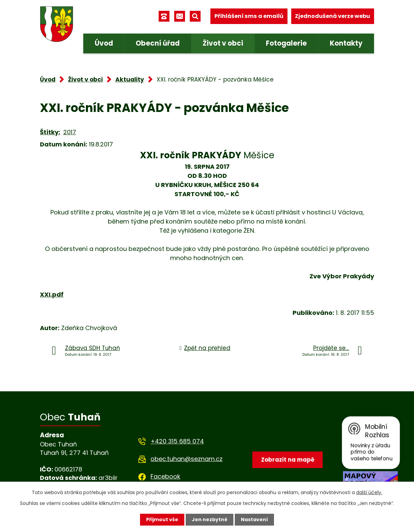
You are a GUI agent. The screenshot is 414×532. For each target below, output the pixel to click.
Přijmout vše (162, 519)
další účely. (369, 492)
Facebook (165, 476)
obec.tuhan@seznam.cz (187, 459)
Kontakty (346, 43)
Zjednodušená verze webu (332, 16)
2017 (70, 132)
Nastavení (254, 519)
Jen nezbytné (210, 519)
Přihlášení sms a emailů (249, 16)
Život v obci (223, 43)
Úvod (104, 43)
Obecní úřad (158, 43)
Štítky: (50, 132)
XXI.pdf (52, 294)
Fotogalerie (286, 43)
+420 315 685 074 (177, 441)
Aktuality (130, 79)
